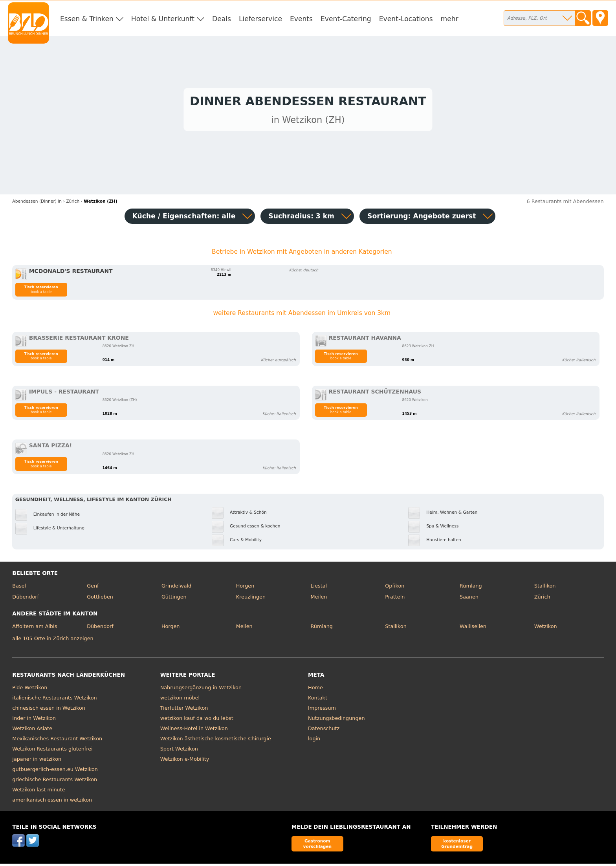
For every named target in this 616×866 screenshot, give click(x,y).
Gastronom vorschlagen (318, 846)
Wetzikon (546, 629)
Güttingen (174, 599)
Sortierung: (422, 218)
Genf (93, 588)
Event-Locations (406, 19)
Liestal (319, 588)
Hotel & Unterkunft (163, 19)
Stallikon (545, 588)
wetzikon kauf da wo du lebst (197, 720)
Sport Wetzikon (179, 751)
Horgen (245, 588)
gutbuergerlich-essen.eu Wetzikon (55, 771)
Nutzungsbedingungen (336, 720)
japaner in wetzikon (37, 761)
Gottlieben (100, 599)
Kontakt (318, 700)
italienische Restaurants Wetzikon (54, 700)
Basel (19, 588)
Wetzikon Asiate (32, 730)
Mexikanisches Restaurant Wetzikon (57, 741)
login (314, 741)
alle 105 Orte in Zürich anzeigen (53, 641)
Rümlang (471, 588)
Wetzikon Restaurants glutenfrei (52, 751)
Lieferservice (260, 19)
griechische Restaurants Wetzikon (55, 781)
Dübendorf (26, 599)
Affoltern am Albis (35, 629)
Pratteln (395, 599)
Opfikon (395, 588)
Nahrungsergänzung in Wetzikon (201, 689)
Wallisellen (473, 629)
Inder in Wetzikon (34, 720)
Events (301, 19)
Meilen (319, 599)
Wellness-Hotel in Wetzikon (194, 730)
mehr (450, 19)
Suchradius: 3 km (301, 218)
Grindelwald (176, 588)
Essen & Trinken (87, 19)
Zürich (542, 599)
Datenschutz (324, 730)
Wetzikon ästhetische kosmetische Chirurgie (216, 741)
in (37, 203)
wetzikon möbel (180, 700)
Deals (222, 19)
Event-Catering (346, 19)
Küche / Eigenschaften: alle (184, 218)
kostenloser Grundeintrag (457, 846)
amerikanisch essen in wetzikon (52, 802)
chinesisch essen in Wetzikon (49, 710)
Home (315, 689)
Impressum (322, 710)
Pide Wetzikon (30, 689)
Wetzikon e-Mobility (185, 761)
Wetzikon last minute (38, 792)
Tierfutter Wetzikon (184, 710)
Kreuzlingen (251, 599)
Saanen (469, 599)
